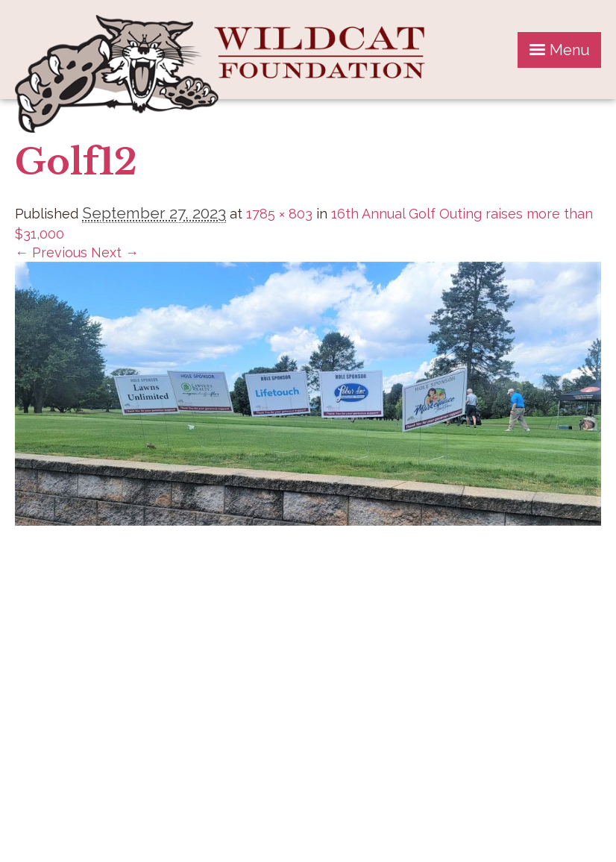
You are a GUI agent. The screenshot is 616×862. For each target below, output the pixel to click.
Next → (115, 252)
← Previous (51, 252)
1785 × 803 (279, 214)
